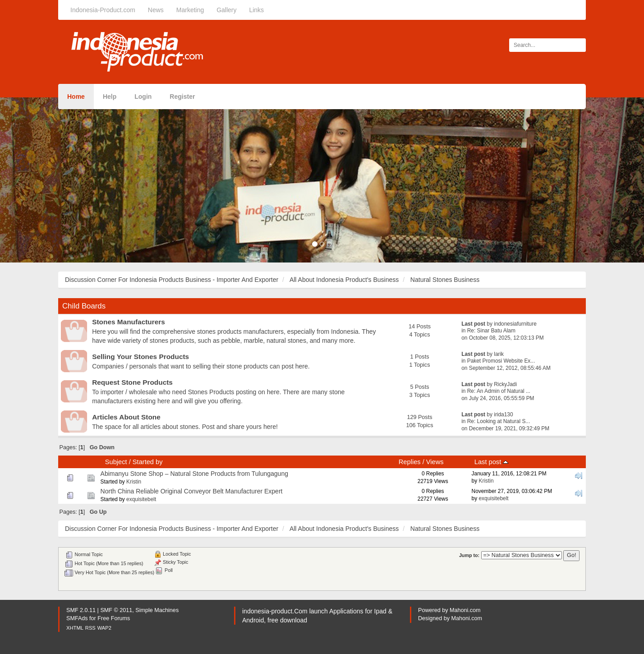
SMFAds (77, 618)
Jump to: (469, 555)
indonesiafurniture (515, 324)
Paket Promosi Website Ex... (501, 361)
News (156, 10)
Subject (116, 462)
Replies (410, 462)
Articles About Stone (126, 417)
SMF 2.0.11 (81, 610)
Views (435, 462)
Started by (148, 462)
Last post (491, 462)
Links (256, 10)
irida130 (503, 415)
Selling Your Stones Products (140, 357)
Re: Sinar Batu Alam (491, 331)
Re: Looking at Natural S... (499, 421)
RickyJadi (505, 384)
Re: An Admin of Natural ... (499, 391)
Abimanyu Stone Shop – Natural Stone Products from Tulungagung (194, 474)
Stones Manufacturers (129, 322)
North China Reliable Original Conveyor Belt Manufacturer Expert (192, 491)
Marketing (190, 10)
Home (76, 97)
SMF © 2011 (116, 610)
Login (143, 97)
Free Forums (114, 618)
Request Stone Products (132, 382)
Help (110, 97)
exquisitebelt (141, 499)
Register (182, 97)
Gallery (226, 10)
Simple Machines (157, 610)
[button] (48, 180)
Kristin (134, 482)
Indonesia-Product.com (103, 10)
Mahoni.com (465, 610)
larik (499, 354)
